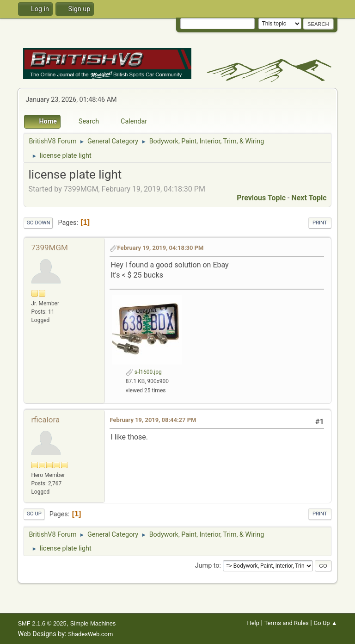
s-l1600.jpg (144, 372)
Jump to (207, 566)
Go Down (38, 223)
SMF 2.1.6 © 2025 (42, 623)
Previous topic (261, 198)
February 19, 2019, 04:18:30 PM (160, 248)
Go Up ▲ (325, 623)
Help (253, 623)
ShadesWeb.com (90, 634)
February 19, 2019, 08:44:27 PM (153, 420)
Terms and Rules (287, 623)
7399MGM (49, 248)
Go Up (34, 514)
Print (320, 223)
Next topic (309, 198)
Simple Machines (93, 623)
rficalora (45, 420)
